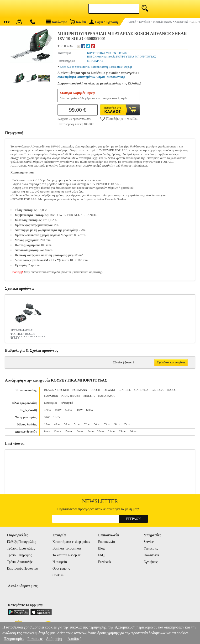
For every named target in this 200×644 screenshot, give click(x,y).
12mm (57, 431)
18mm (90, 431)
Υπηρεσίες (151, 548)
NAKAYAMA (106, 396)
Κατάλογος (56, 22)
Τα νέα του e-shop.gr (66, 555)
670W (90, 410)
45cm (57, 424)
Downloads (151, 555)
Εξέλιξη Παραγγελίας (21, 542)
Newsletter (100, 501)
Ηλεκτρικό (67, 403)
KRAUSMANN (71, 396)
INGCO (172, 390)
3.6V (47, 417)
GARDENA (141, 390)
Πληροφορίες (14, 639)
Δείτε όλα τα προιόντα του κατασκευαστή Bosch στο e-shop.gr (96, 67)
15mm (68, 431)
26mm (134, 431)
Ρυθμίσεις (35, 639)
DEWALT (110, 390)
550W (69, 410)
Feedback (105, 562)
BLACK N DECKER (56, 390)
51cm (77, 424)
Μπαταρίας (51, 403)
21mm (112, 431)
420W (48, 410)
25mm (123, 431)
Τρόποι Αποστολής (20, 562)
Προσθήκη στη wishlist (119, 119)
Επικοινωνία (106, 542)
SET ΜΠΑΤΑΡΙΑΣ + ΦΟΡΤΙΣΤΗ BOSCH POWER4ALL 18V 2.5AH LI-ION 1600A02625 (28, 333)
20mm (101, 431)
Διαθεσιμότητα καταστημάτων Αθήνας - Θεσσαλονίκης (91, 77)
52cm (87, 424)
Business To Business (67, 548)
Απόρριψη (54, 639)
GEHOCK (158, 390)
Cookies (58, 575)
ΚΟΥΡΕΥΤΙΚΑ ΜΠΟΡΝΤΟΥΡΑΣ (107, 53)
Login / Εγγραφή (104, 22)
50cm (67, 424)
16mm (79, 431)
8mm (47, 431)
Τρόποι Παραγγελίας (21, 548)
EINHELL (125, 390)
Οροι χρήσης (61, 568)
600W (79, 410)
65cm (127, 424)
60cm (117, 424)
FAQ (101, 555)
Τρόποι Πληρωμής (19, 555)
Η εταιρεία (60, 562)
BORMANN (80, 390)
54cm (97, 424)
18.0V (57, 417)
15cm (47, 424)
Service (149, 542)
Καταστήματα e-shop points (71, 542)
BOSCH (95, 390)
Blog (101, 548)
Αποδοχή (75, 639)
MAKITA (89, 396)
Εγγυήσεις (151, 562)
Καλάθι (78, 22)
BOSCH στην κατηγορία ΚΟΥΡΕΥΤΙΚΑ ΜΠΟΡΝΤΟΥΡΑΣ (122, 57)
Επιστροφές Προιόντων (23, 568)
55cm (107, 424)
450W (58, 410)
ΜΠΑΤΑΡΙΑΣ (95, 61)
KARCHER (51, 396)
